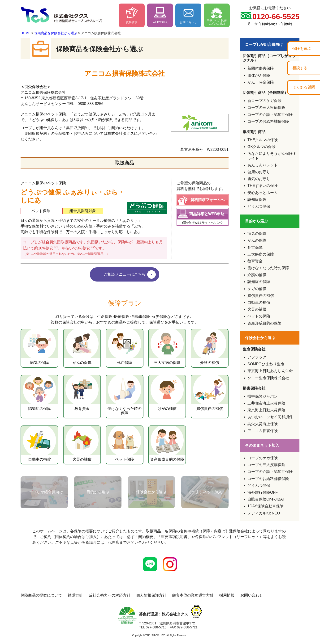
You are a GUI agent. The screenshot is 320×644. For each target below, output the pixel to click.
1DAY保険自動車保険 (266, 506)
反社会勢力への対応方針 (110, 595)
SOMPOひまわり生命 (266, 364)
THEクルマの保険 (263, 140)
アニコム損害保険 (263, 431)
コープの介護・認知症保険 (270, 115)
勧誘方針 (75, 595)
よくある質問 (304, 87)
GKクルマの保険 (262, 147)
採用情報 (227, 595)
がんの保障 (257, 240)
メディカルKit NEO (264, 513)
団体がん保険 (259, 75)
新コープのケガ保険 (264, 101)
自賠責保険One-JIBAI (266, 499)
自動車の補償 (259, 302)
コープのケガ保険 (263, 458)
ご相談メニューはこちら (125, 273)
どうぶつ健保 (259, 206)
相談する (300, 68)
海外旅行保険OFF (263, 492)
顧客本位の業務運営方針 (193, 595)
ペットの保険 (259, 316)
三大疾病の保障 (261, 254)
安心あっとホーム (263, 193)
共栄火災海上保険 (263, 424)
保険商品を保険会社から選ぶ (56, 33)
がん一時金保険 (261, 82)
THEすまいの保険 (263, 186)
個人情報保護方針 (151, 595)
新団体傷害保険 (261, 68)
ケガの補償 (257, 289)
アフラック (257, 357)
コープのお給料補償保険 (268, 121)
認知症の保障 (259, 282)
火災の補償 (257, 309)
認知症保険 (257, 200)
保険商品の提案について (41, 595)
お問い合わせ (252, 595)
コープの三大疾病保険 (266, 107)
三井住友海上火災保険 (266, 403)
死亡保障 (255, 247)
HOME (26, 33)
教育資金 (255, 261)
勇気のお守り (259, 179)
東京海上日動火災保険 (266, 410)
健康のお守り (259, 172)
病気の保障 (257, 234)
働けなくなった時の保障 (268, 268)
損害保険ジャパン (263, 396)
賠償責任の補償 (261, 296)
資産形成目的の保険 (264, 323)
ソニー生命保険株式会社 (268, 378)
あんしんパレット (263, 165)
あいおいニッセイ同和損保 (270, 417)
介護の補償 (257, 275)
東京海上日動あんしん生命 (270, 371)
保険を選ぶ (302, 48)
